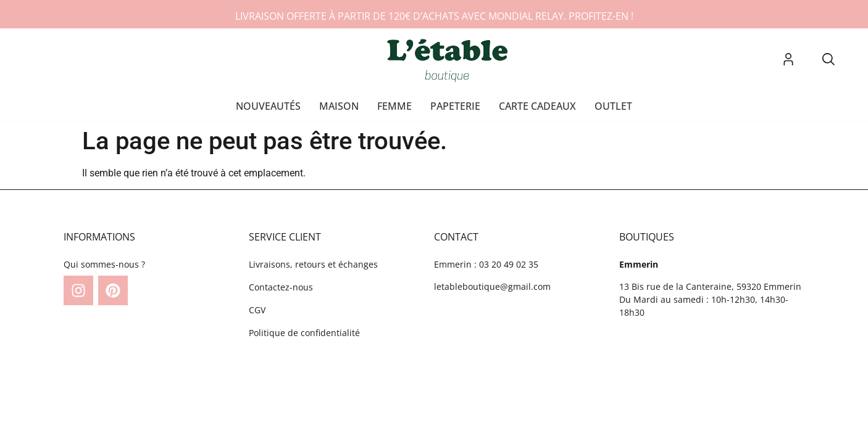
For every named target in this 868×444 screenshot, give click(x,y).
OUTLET (613, 106)
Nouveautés (268, 106)
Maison (339, 106)
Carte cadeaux (537, 106)
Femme (394, 106)
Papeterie (455, 106)
